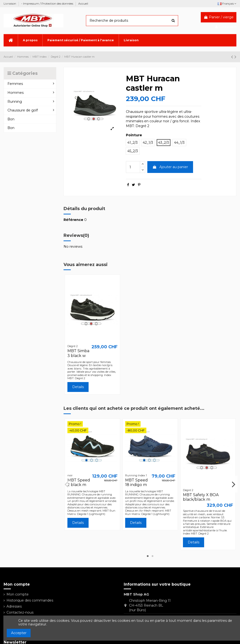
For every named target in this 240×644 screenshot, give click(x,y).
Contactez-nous (20, 612)
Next (233, 484)
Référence (73, 220)
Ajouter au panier (170, 167)
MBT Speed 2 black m (79, 482)
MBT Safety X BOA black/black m (201, 497)
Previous (67, 484)
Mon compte (18, 594)
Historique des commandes (30, 600)
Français (227, 3)
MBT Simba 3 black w (78, 353)
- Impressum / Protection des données (48, 3)
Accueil (83, 3)
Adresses (14, 606)
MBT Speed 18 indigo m (136, 482)
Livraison (10, 3)
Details (78, 387)
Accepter (19, 633)
